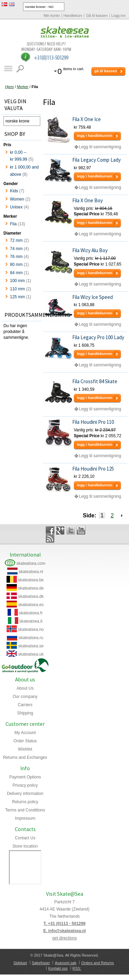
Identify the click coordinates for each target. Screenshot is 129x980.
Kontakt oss (58, 968)
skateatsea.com (31, 563)
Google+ (60, 530)
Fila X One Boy (88, 200)
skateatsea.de (31, 588)
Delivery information (25, 794)
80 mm (16, 265)
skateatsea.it (31, 621)
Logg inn (119, 15)
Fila (13, 224)
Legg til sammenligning (100, 147)
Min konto (52, 15)
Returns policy (25, 802)
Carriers (25, 705)
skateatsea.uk (31, 654)
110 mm (17, 289)
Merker (23, 87)
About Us (25, 688)
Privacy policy (25, 785)
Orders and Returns (98, 963)
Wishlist (25, 749)
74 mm (16, 249)
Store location (25, 846)
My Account (25, 733)
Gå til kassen (97, 15)
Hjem (9, 87)
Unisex (16, 207)
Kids (14, 191)
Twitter (71, 530)
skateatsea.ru (31, 638)
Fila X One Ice (87, 119)
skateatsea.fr (31, 613)
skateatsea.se (31, 646)
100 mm (17, 281)
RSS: (77, 968)
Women (17, 199)
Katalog (8, 69)
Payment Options (25, 777)
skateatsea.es (31, 605)
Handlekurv (73, 15)
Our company (25, 697)
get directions (64, 938)
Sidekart (20, 963)
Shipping (25, 713)
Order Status (25, 741)
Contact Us (25, 838)
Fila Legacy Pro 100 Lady (98, 337)
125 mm (17, 297)
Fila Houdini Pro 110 (93, 422)
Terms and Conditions (25, 810)
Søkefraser (41, 963)
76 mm (16, 257)
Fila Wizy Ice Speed (93, 297)
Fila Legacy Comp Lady (96, 160)
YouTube (81, 530)
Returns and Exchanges (25, 757)
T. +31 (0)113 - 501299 (65, 924)
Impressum (25, 818)
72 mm (16, 240)
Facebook (50, 530)
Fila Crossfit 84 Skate (95, 381)
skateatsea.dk (31, 596)
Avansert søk (66, 963)
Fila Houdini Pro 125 (93, 469)
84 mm (16, 273)
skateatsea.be (31, 580)
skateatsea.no (31, 629)
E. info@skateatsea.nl (65, 931)
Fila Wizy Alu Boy (90, 250)
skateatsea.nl (31, 572)
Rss (50, 539)
